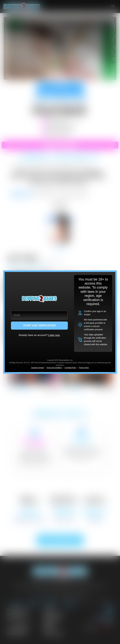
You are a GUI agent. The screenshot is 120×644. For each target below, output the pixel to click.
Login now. (54, 335)
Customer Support (37, 368)
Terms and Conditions (54, 368)
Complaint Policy (70, 368)
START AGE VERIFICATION (39, 325)
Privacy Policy (84, 368)
